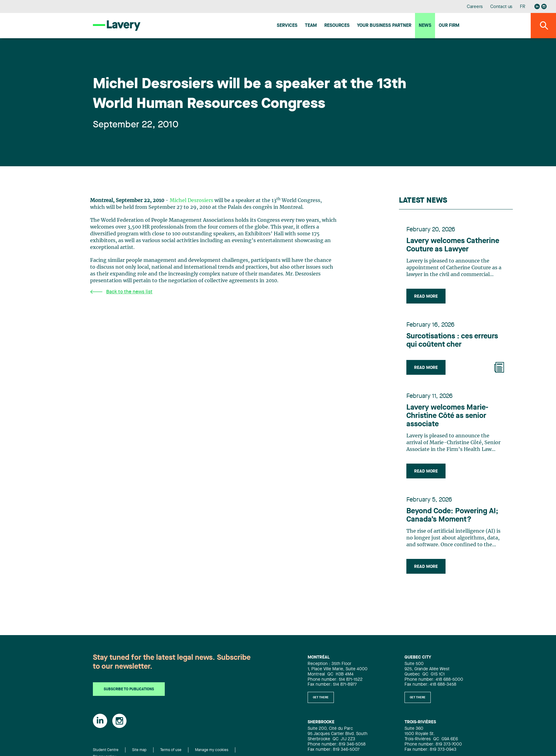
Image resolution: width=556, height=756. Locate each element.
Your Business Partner (384, 26)
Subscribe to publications (129, 689)
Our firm (449, 26)
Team (311, 26)
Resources (337, 26)
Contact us (501, 7)
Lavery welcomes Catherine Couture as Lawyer (453, 245)
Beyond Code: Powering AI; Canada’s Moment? (452, 516)
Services (287, 26)
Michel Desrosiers (191, 200)
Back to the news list (121, 292)
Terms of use (171, 750)
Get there (321, 697)
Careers (475, 7)
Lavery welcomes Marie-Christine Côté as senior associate (447, 416)
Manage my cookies (212, 750)
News (425, 26)
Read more (426, 296)
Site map (139, 750)
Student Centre (106, 750)
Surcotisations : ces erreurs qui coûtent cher (452, 341)
